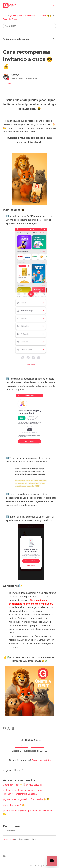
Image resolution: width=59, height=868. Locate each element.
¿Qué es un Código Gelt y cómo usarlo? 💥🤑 (26, 799)
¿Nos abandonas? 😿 (14, 805)
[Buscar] (30, 26)
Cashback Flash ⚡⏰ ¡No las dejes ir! (22, 785)
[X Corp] (9, 728)
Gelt (5, 16)
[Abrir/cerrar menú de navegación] (54, 5)
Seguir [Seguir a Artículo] (9, 84)
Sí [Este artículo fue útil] (22, 745)
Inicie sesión (8, 839)
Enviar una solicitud (42, 760)
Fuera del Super (10, 19)
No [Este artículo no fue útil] (37, 745)
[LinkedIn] (13, 728)
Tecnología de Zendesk (45, 865)
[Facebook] (4, 728)
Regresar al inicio (14, 770)
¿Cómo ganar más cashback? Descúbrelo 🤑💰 (31, 16)
